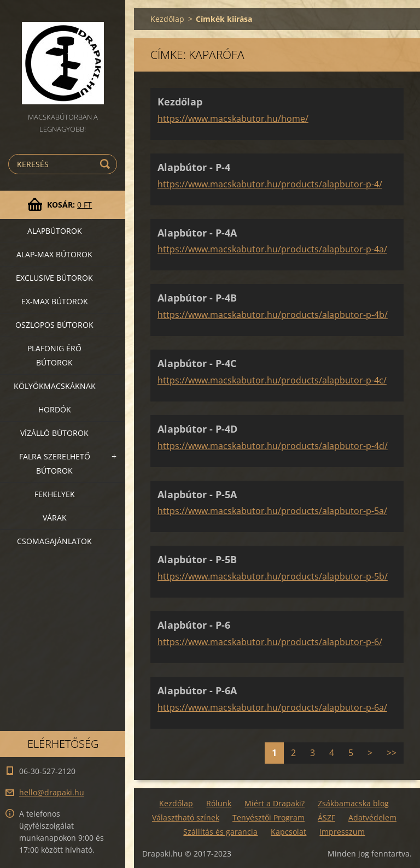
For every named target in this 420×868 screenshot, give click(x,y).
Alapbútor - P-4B (197, 298)
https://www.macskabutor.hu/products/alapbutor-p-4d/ (273, 446)
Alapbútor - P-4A (197, 233)
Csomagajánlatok (54, 541)
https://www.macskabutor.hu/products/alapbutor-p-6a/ (272, 707)
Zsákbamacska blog (353, 803)
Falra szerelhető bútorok (55, 463)
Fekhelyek (55, 494)
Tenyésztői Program (269, 817)
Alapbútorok (55, 231)
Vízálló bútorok (54, 433)
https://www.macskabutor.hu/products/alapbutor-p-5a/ (272, 511)
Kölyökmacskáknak (55, 386)
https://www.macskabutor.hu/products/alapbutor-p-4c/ (272, 380)
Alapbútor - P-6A (197, 690)
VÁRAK (55, 518)
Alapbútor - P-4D (197, 429)
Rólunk (219, 803)
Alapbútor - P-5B (197, 559)
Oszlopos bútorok (54, 325)
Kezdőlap (167, 19)
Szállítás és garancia (220, 832)
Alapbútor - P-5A (197, 494)
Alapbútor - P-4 (194, 167)
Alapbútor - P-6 (194, 625)
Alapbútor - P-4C (197, 363)
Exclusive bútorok (54, 278)
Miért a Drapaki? (275, 803)
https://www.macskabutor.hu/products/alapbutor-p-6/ (270, 642)
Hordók (55, 409)
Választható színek (186, 817)
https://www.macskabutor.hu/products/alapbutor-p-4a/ (272, 249)
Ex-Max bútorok (55, 301)
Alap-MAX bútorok (54, 254)
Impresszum (342, 832)
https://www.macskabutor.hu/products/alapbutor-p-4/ (270, 184)
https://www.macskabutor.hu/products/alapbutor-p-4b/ (273, 315)
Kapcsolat (288, 832)
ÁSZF (326, 817)
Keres (107, 164)
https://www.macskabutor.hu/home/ (233, 119)
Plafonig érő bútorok (54, 355)
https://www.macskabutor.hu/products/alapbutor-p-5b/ (273, 576)
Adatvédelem (372, 817)
